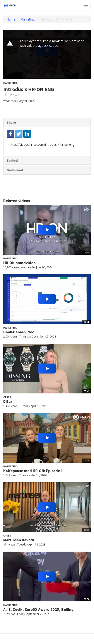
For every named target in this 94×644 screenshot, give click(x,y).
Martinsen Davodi (19, 540)
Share (11, 122)
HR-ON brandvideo (19, 263)
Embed (12, 160)
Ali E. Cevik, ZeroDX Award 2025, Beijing (38, 609)
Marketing (27, 19)
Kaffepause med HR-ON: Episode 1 (33, 471)
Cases (7, 397)
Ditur (8, 401)
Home (11, 19)
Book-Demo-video (19, 332)
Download (15, 170)
